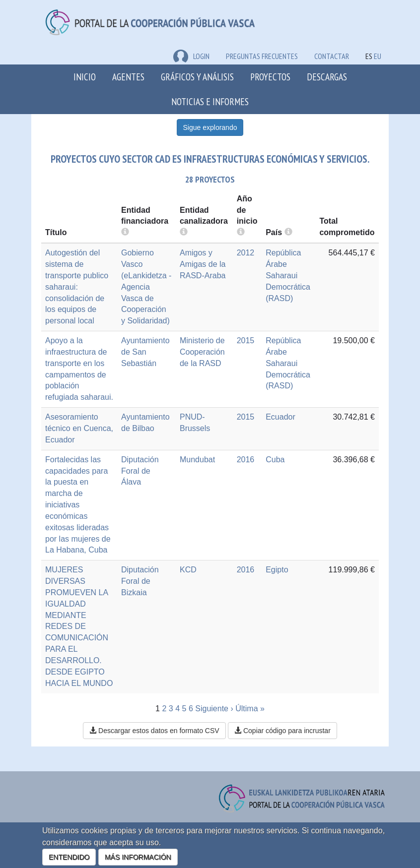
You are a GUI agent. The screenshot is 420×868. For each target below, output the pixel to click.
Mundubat (197, 460)
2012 (246, 253)
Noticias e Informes (210, 101)
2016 (246, 460)
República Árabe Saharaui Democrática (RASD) (288, 275)
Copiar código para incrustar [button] (282, 731)
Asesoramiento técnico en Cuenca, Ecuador (79, 428)
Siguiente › (214, 709)
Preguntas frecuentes (262, 56)
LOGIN (191, 56)
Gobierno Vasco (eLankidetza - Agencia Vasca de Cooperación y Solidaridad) (146, 287)
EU (378, 56)
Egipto (277, 570)
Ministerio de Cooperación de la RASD (202, 352)
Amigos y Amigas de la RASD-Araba (203, 264)
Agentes (128, 77)
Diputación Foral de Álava (140, 471)
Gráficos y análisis (197, 77)
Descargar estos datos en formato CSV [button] (154, 731)
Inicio (85, 77)
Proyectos (270, 77)
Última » (250, 709)
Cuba (275, 460)
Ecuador (280, 417)
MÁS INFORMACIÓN (138, 857)
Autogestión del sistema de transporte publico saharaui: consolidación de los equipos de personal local (77, 287)
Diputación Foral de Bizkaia (140, 581)
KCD (188, 570)
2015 (246, 341)
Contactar (332, 56)
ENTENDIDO (69, 857)
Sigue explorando (210, 127)
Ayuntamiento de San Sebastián (145, 352)
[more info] (241, 232)
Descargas (327, 77)
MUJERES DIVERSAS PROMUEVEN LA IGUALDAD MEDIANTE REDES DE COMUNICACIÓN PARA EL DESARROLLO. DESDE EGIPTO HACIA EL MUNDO (79, 626)
